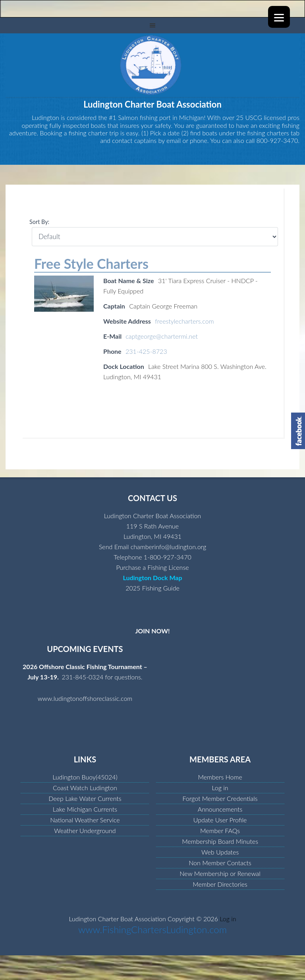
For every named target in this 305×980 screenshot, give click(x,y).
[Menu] (279, 17)
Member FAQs (220, 830)
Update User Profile (220, 820)
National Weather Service (85, 820)
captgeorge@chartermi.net (162, 336)
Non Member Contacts (220, 863)
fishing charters (268, 133)
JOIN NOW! (152, 631)
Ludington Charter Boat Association (152, 65)
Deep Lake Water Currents (85, 798)
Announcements (220, 809)
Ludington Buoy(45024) (85, 777)
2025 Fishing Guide (152, 588)
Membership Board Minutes (220, 841)
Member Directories (220, 884)
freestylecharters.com (184, 321)
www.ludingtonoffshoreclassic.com (85, 698)
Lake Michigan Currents (85, 809)
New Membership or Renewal (220, 873)
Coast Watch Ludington (85, 788)
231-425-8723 (146, 351)
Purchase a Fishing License (152, 567)
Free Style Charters (91, 263)
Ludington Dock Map (152, 578)
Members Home (220, 777)
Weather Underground (85, 830)
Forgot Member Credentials (220, 798)
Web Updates (220, 852)
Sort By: (39, 222)
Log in (220, 788)
